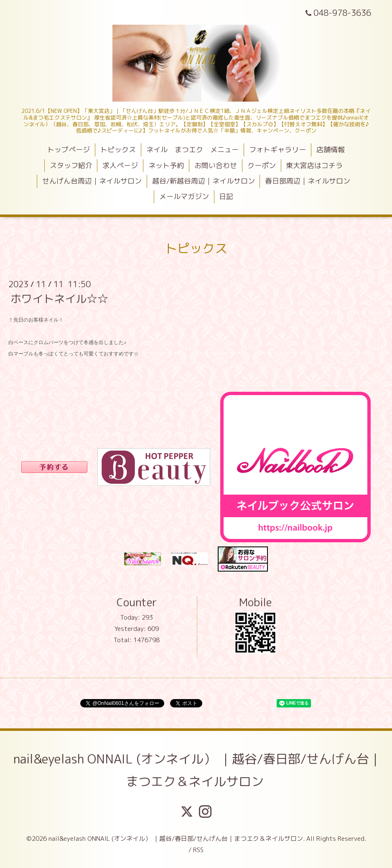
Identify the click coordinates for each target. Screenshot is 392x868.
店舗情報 (331, 149)
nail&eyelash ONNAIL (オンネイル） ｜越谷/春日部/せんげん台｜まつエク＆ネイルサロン (197, 770)
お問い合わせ (216, 165)
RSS (198, 850)
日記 (226, 196)
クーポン (262, 165)
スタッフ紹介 (71, 165)
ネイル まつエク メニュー (192, 149)
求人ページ (120, 165)
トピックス (118, 149)
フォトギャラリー (277, 149)
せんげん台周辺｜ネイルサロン (92, 181)
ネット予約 (166, 165)
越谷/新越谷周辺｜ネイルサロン (204, 181)
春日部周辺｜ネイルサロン (308, 181)
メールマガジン (184, 196)
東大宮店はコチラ (314, 165)
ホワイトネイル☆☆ (59, 299)
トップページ (69, 149)
